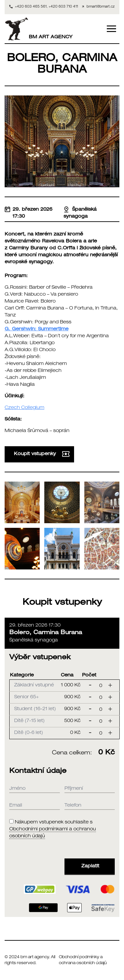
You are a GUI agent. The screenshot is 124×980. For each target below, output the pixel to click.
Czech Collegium (24, 408)
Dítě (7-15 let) (29, 721)
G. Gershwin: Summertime (37, 329)
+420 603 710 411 (63, 7)
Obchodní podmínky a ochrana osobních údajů (83, 960)
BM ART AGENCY (39, 29)
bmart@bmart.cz (101, 7)
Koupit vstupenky (42, 454)
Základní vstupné (34, 685)
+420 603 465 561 (31, 7)
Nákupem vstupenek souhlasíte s (53, 830)
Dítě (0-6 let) (29, 733)
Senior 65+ (26, 697)
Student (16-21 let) (35, 709)
